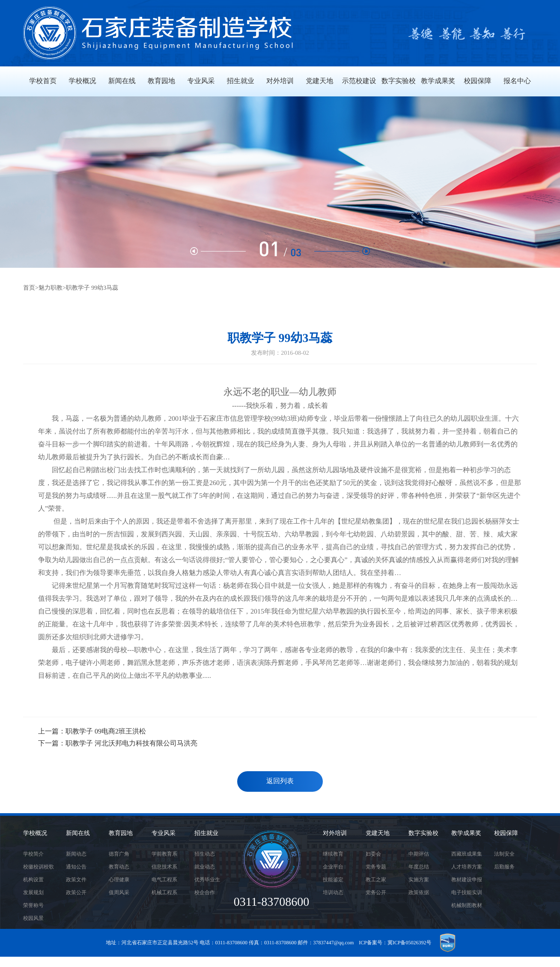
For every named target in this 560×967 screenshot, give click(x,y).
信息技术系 (164, 867)
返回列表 (280, 781)
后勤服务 (504, 867)
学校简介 (33, 854)
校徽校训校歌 (39, 867)
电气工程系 (164, 880)
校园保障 (506, 834)
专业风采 (164, 834)
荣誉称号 (33, 905)
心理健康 (119, 880)
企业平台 (333, 867)
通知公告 (76, 867)
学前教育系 (164, 854)
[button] (342, 251)
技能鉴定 (333, 880)
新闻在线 (78, 834)
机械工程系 (164, 892)
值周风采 (119, 892)
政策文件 (76, 880)
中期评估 (419, 854)
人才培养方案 (467, 867)
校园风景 (33, 918)
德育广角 (119, 854)
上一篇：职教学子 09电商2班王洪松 (92, 732)
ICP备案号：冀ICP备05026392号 (395, 943)
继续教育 (333, 854)
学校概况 (35, 834)
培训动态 (333, 892)
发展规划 (33, 892)
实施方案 (419, 880)
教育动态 (119, 867)
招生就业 (206, 834)
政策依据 (419, 892)
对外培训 (335, 834)
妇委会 (373, 854)
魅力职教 (51, 288)
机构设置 (33, 880)
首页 (29, 288)
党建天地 (378, 834)
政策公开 (76, 892)
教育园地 (121, 834)
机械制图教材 (467, 905)
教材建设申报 (467, 880)
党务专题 (376, 867)
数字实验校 (423, 834)
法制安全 (504, 854)
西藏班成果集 (467, 854)
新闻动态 (76, 854)
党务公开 (376, 892)
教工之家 (376, 880)
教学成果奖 (466, 834)
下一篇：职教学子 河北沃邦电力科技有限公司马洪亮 (118, 744)
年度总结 (419, 867)
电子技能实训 (467, 892)
